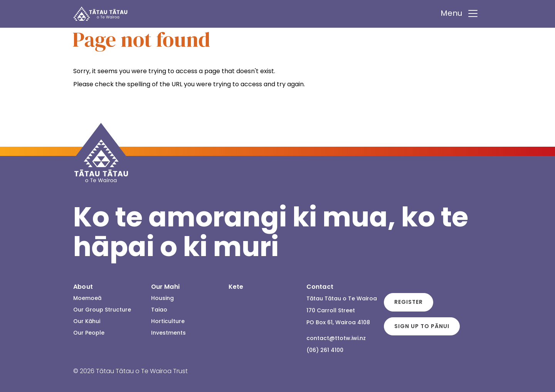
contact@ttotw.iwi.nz (336, 338)
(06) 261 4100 (325, 350)
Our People (89, 333)
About (83, 287)
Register (409, 302)
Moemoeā (87, 298)
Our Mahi (165, 287)
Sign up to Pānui (422, 326)
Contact (320, 287)
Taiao (159, 310)
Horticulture (168, 321)
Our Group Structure (102, 310)
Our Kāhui (87, 321)
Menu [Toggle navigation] (460, 13)
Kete (236, 287)
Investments (168, 333)
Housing (162, 298)
